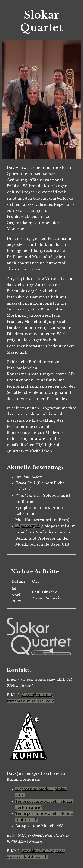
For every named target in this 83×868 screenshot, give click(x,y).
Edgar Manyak (28, 526)
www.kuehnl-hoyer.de (28, 857)
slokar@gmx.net (37, 695)
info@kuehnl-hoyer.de (43, 851)
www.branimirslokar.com (31, 701)
